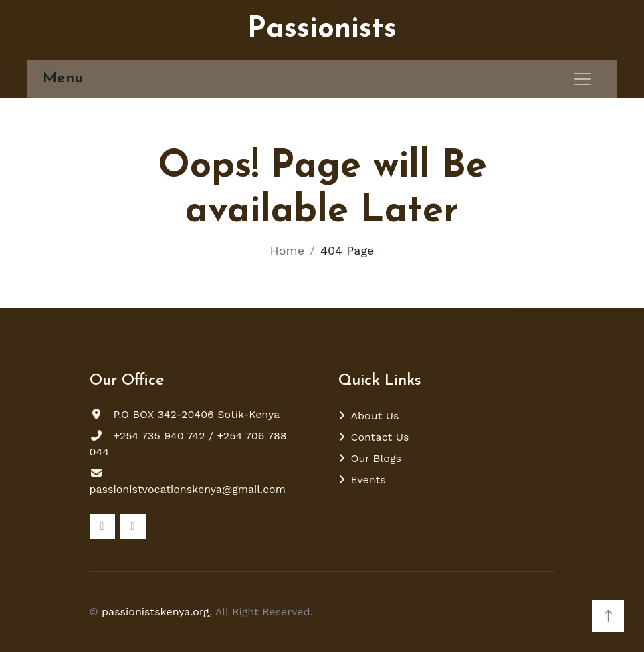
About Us (375, 416)
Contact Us (380, 437)
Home (287, 250)
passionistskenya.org (155, 612)
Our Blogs (376, 458)
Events (368, 480)
